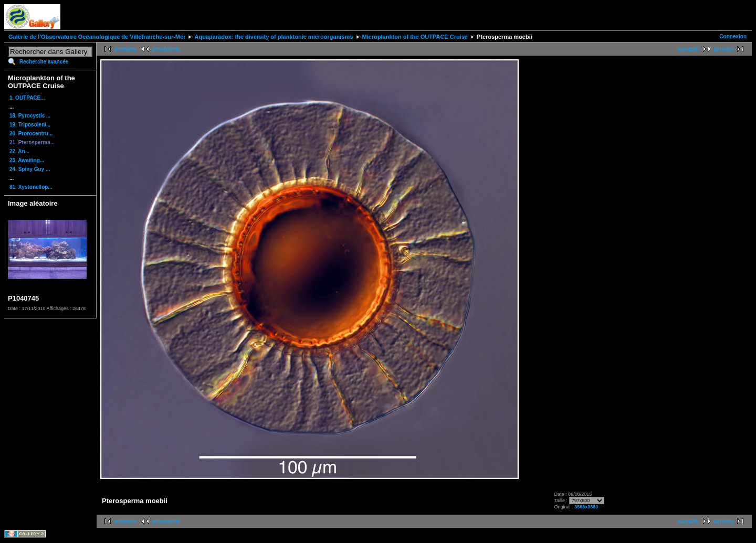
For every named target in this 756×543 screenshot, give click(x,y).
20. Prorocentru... (31, 134)
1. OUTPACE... (27, 98)
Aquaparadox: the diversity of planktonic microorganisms (274, 37)
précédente (166, 49)
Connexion (733, 36)
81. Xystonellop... (31, 187)
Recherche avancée (44, 62)
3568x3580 (586, 507)
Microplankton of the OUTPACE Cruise (415, 37)
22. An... (19, 151)
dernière (724, 49)
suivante (689, 49)
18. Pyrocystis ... (30, 116)
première (125, 49)
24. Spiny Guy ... (30, 169)
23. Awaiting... (27, 160)
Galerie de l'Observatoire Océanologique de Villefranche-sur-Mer (97, 37)
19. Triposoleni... (30, 125)
